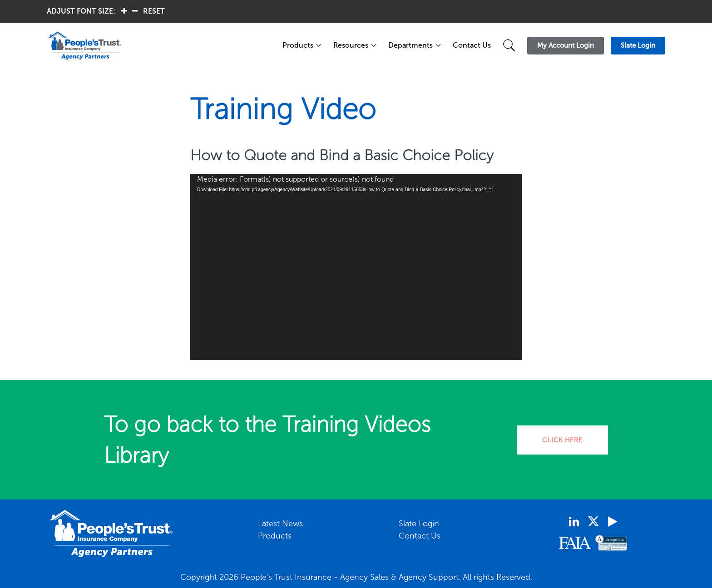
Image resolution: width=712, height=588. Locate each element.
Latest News (280, 524)
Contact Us (472, 45)
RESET (154, 11)
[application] (356, 267)
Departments (410, 45)
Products (298, 45)
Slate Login (419, 524)
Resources (351, 45)
